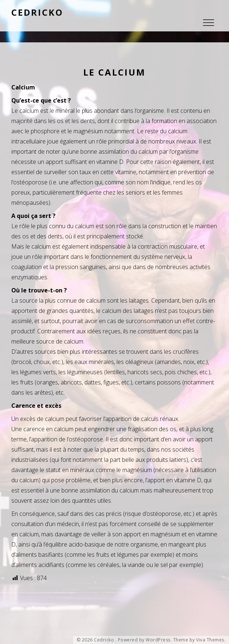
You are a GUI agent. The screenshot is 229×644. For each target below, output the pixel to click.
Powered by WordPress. (145, 640)
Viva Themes (210, 640)
